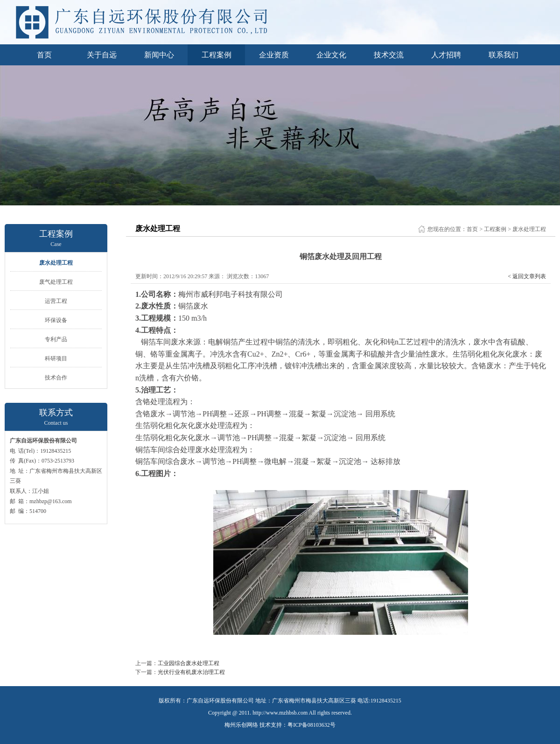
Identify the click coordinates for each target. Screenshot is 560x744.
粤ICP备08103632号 (311, 725)
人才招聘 (446, 55)
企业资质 (274, 55)
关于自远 (102, 55)
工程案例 (217, 55)
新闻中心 (159, 55)
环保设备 (56, 320)
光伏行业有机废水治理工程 (191, 672)
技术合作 (56, 378)
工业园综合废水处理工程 (189, 663)
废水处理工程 (56, 263)
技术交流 (389, 55)
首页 (44, 55)
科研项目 (56, 358)
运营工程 (56, 301)
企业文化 (331, 55)
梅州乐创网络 (241, 725)
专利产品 (56, 339)
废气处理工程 (56, 282)
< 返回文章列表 (527, 276)
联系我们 (504, 55)
